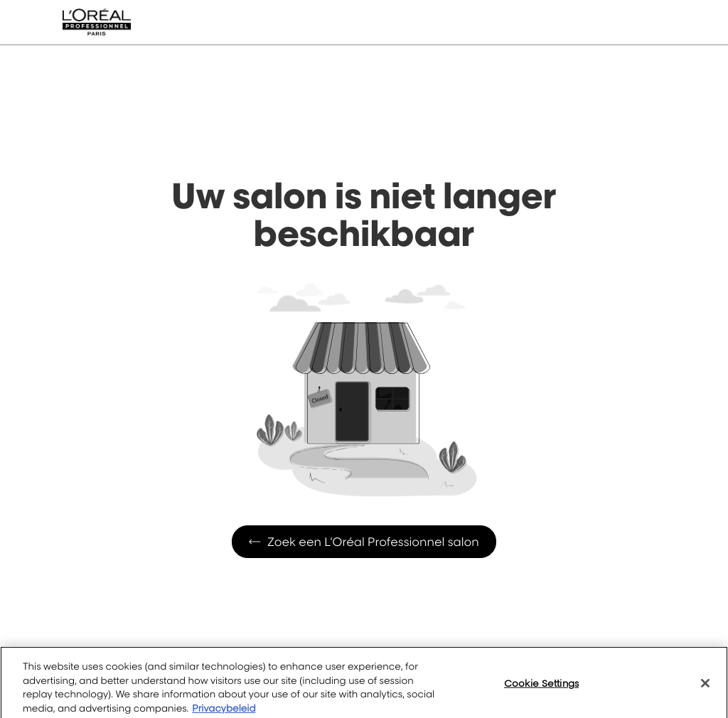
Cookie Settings (541, 689)
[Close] (705, 689)
